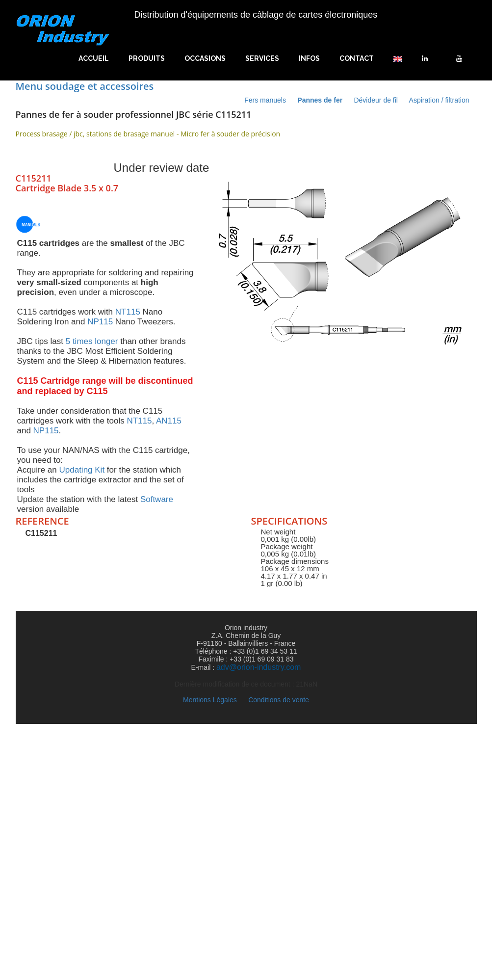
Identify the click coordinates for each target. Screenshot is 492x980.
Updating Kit (82, 470)
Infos (309, 58)
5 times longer (92, 341)
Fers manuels (266, 100)
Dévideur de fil (376, 100)
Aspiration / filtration (439, 100)
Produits (147, 58)
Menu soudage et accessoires (85, 86)
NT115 (128, 312)
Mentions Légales (211, 700)
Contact (357, 58)
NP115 (100, 322)
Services (262, 58)
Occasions (205, 58)
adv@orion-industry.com (259, 667)
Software (157, 499)
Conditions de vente (279, 700)
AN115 (169, 421)
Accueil (94, 58)
